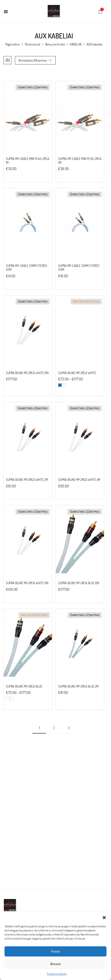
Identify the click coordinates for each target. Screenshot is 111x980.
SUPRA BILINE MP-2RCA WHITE (79, 373)
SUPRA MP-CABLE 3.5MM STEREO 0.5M (26, 268)
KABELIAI (77, 44)
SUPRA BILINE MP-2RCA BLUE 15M (80, 583)
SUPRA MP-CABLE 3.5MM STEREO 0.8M (80, 268)
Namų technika (57, 44)
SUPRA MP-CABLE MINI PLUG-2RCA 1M (28, 161)
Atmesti (55, 964)
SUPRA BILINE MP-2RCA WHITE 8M (27, 583)
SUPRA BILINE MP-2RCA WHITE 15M (27, 373)
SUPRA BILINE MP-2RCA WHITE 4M (81, 480)
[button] (104, 918)
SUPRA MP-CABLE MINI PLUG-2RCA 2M (81, 161)
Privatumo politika (57, 974)
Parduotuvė (34, 44)
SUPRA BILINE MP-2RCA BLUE (24, 686)
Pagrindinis (14, 44)
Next (70, 728)
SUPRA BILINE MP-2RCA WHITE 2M (27, 480)
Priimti (56, 951)
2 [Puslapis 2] (56, 728)
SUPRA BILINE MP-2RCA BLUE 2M (80, 686)
